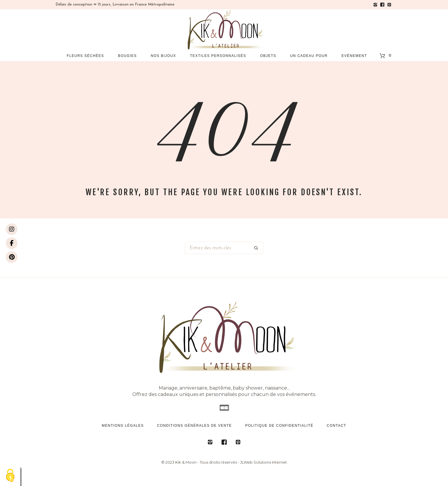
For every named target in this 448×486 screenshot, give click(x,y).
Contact (337, 426)
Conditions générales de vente (194, 426)
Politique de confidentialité (279, 426)
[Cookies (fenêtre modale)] (10, 476)
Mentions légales (123, 426)
